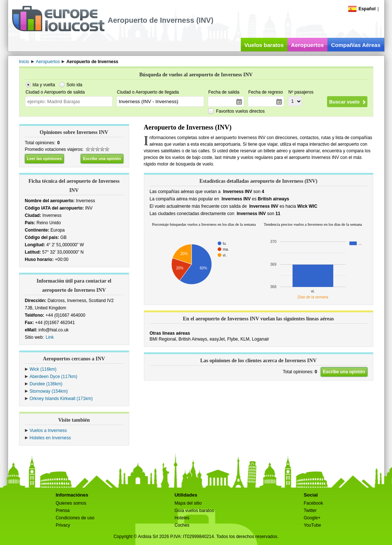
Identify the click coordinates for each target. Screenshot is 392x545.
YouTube (312, 525)
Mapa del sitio (188, 503)
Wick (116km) (43, 369)
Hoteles (182, 518)
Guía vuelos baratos (194, 511)
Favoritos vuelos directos (241, 111)
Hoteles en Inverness (50, 438)
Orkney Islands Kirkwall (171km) (61, 399)
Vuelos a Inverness (48, 430)
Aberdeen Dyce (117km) (54, 377)
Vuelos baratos (264, 45)
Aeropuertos (307, 45)
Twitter (310, 511)
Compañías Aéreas (356, 45)
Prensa (63, 511)
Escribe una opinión (102, 159)
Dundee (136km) (46, 384)
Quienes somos (71, 503)
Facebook (313, 503)
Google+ (312, 518)
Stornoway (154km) (49, 391)
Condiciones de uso (75, 518)
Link (50, 337)
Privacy (63, 525)
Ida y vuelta (44, 85)
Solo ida (74, 85)
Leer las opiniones (45, 159)
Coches (182, 525)
